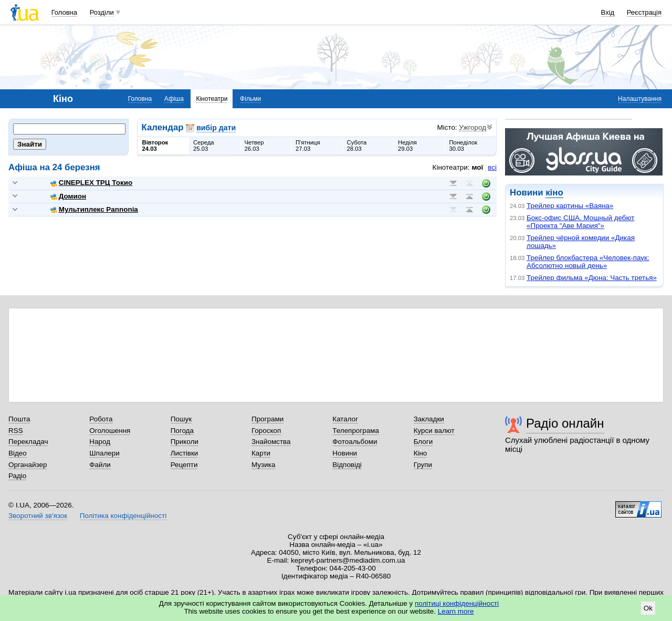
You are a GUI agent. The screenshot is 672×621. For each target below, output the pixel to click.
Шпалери (104, 453)
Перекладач (28, 442)
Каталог (345, 419)
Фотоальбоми (355, 442)
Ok (648, 608)
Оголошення (110, 431)
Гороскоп (266, 431)
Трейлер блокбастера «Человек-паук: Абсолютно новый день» (588, 262)
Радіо (17, 476)
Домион (68, 196)
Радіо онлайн (565, 423)
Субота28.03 (357, 146)
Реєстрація (644, 12)
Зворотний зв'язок (38, 516)
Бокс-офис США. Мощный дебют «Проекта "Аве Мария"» (580, 222)
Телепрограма (356, 431)
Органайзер (28, 465)
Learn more (456, 611)
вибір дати (216, 128)
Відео (18, 453)
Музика (263, 465)
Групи (423, 465)
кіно (554, 193)
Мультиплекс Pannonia (94, 209)
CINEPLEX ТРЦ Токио (91, 183)
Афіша (174, 99)
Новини (345, 453)
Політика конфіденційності (123, 516)
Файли (100, 465)
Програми (267, 419)
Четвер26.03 (254, 146)
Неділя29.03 (407, 146)
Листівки (185, 453)
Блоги (423, 442)
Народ (100, 442)
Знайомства (271, 442)
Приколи (185, 442)
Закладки (429, 419)
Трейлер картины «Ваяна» (570, 206)
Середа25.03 (204, 146)
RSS (16, 431)
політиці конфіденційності (457, 603)
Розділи (102, 12)
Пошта (19, 419)
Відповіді (347, 465)
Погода (182, 431)
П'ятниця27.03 (308, 146)
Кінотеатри (212, 99)
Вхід (608, 12)
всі (492, 167)
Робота (101, 419)
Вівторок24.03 (155, 146)
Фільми (250, 99)
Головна (64, 12)
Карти (261, 453)
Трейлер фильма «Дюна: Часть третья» (592, 278)
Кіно (421, 453)
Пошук (181, 419)
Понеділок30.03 (464, 146)
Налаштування (640, 99)
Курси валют (434, 431)
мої (478, 167)
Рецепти (184, 465)
